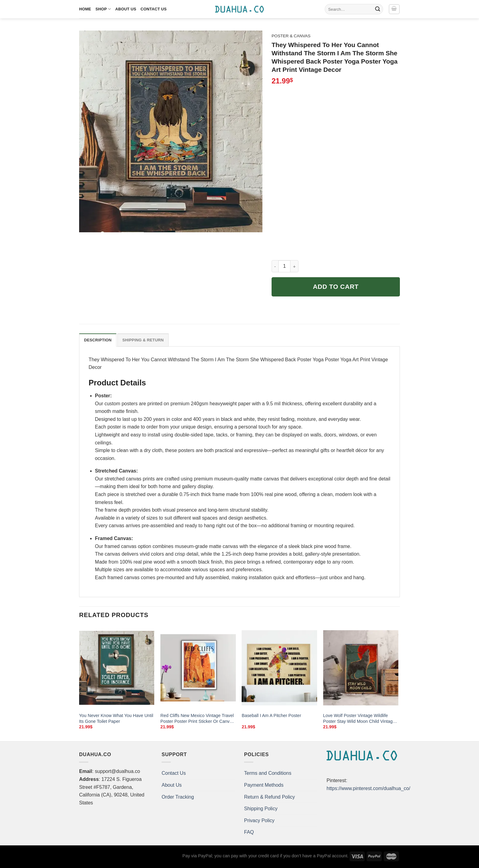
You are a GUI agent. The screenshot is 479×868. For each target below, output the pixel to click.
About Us (126, 9)
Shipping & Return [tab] (143, 340)
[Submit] (378, 9)
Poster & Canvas (291, 36)
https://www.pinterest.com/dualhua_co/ (368, 788)
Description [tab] (98, 340)
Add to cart (336, 287)
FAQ (249, 832)
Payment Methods (264, 785)
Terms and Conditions (268, 773)
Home (85, 9)
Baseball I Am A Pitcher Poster (271, 715)
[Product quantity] (284, 266)
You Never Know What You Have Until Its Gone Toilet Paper (116, 718)
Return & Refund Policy (269, 797)
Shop (103, 9)
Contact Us (154, 9)
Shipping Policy (261, 809)
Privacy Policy (259, 820)
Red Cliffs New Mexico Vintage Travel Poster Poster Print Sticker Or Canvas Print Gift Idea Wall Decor (197, 719)
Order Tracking (178, 797)
